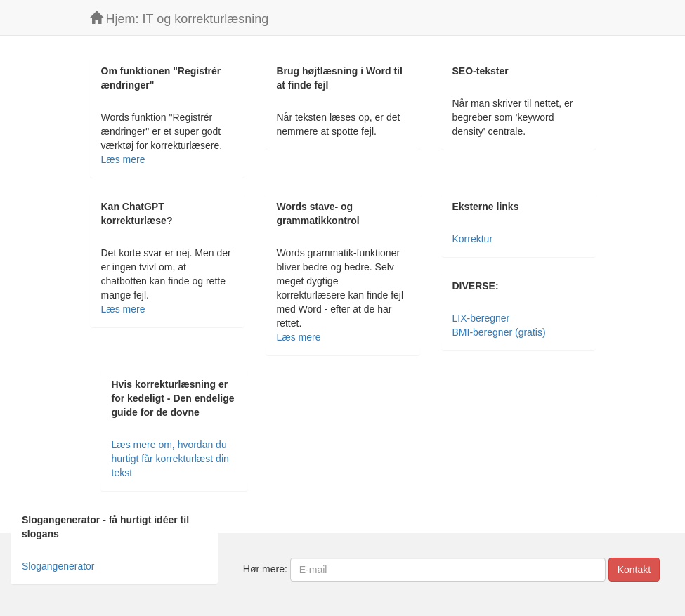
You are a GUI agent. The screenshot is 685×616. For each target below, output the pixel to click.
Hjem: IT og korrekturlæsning (180, 19)
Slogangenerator (58, 566)
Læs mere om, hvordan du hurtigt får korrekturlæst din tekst (170, 459)
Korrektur (473, 239)
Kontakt (634, 570)
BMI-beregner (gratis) (499, 332)
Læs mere (123, 159)
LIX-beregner (481, 318)
